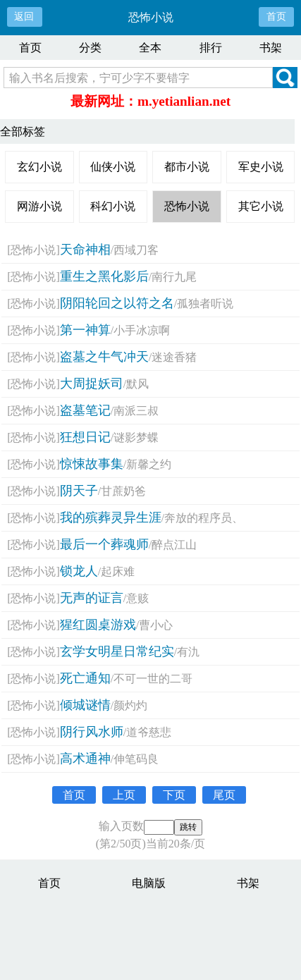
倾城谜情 (85, 705)
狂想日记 (85, 437)
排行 (211, 48)
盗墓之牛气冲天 (104, 357)
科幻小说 (113, 206)
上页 (124, 795)
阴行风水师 (92, 732)
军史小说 (261, 167)
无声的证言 (92, 598)
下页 (174, 795)
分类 (90, 48)
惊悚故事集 (92, 464)
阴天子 (79, 491)
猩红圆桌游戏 (98, 625)
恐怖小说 (187, 206)
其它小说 (261, 206)
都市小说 (187, 167)
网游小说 (39, 206)
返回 (24, 17)
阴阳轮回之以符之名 (117, 303)
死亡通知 (85, 678)
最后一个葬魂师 (104, 544)
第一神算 (85, 330)
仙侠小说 (113, 167)
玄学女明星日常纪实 (117, 651)
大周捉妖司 (92, 384)
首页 (276, 17)
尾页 (224, 795)
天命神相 (85, 250)
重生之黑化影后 (104, 276)
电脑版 (149, 883)
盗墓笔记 (85, 410)
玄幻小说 (39, 167)
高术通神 (85, 759)
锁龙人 (79, 571)
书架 (271, 48)
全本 (150, 48)
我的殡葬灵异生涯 (111, 517)
